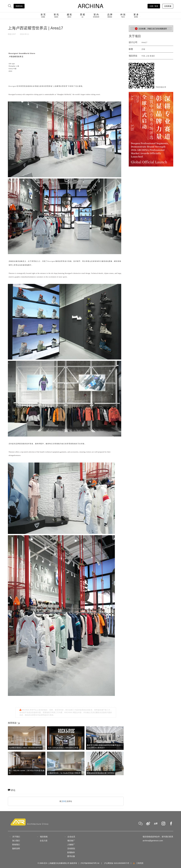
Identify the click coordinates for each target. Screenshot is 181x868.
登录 (64, 801)
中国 (143, 56)
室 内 (96, 16)
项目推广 (71, 841)
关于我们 (16, 837)
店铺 (143, 49)
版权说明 (16, 848)
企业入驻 (44, 841)
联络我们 (16, 845)
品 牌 (110, 16)
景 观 (82, 16)
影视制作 (71, 852)
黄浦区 (152, 56)
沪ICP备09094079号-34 (90, 863)
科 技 (123, 16)
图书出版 (71, 856)
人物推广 (71, 845)
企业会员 (71, 837)
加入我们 (16, 841)
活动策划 (71, 848)
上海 (147, 56)
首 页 (43, 16)
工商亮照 (138, 863)
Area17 (144, 42)
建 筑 (69, 16)
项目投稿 (44, 837)
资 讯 (56, 16)
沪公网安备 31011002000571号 (117, 863)
